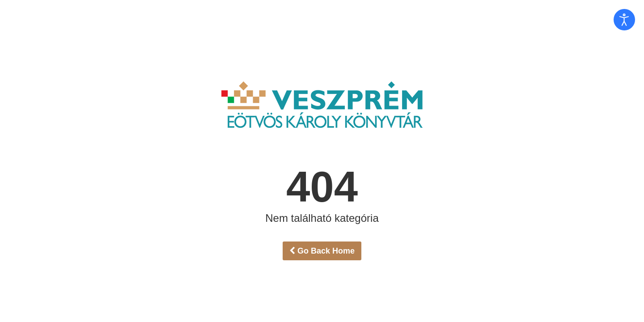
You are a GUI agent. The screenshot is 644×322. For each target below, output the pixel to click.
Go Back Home (322, 251)
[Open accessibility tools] (624, 20)
